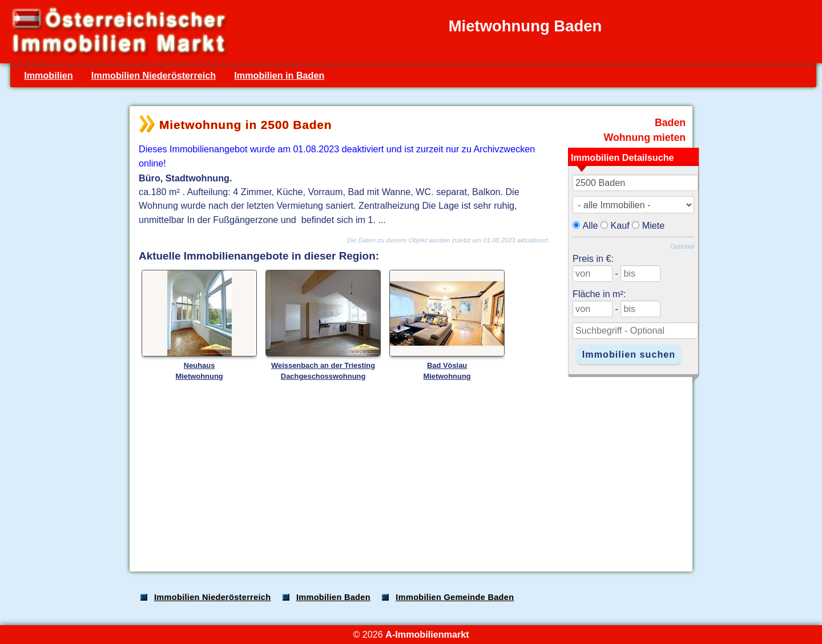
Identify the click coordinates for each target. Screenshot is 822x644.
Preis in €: (593, 258)
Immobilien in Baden (279, 75)
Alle (591, 225)
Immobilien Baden (333, 597)
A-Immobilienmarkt (427, 634)
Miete (654, 225)
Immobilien (48, 75)
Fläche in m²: (599, 294)
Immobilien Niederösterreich (154, 75)
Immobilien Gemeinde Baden (455, 597)
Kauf (620, 225)
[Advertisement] (410, 473)
